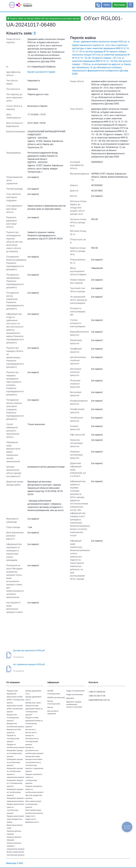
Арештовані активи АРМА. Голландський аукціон (15, 700)
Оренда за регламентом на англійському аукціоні (34, 750)
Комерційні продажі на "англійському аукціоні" (15, 792)
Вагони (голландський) (54, 702)
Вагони (50, 707)
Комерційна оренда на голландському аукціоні (15, 753)
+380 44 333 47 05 (97, 696)
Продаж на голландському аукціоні (13, 738)
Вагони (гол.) (31, 729)
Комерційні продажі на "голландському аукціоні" (15, 783)
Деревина (70, 698)
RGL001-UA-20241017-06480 (41, 72)
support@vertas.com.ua (98, 700)
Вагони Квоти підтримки (53, 712)
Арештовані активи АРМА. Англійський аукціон (15, 709)
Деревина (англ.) (32, 822)
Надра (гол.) (30, 816)
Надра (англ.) (31, 819)
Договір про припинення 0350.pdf (29, 651)
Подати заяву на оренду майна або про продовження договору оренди (43, 19)
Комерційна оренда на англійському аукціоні (15, 762)
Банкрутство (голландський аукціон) (13, 718)
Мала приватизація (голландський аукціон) (33, 804)
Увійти (107, 5)
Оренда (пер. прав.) (33, 703)
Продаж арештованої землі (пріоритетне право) (15, 819)
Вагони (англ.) (31, 733)
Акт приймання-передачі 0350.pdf (29, 664)
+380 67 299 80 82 (97, 692)
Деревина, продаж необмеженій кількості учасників (74, 704)
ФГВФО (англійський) (56, 698)
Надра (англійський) (75, 694)
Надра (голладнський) (75, 691)
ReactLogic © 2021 (15, 863)
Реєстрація (120, 5)
